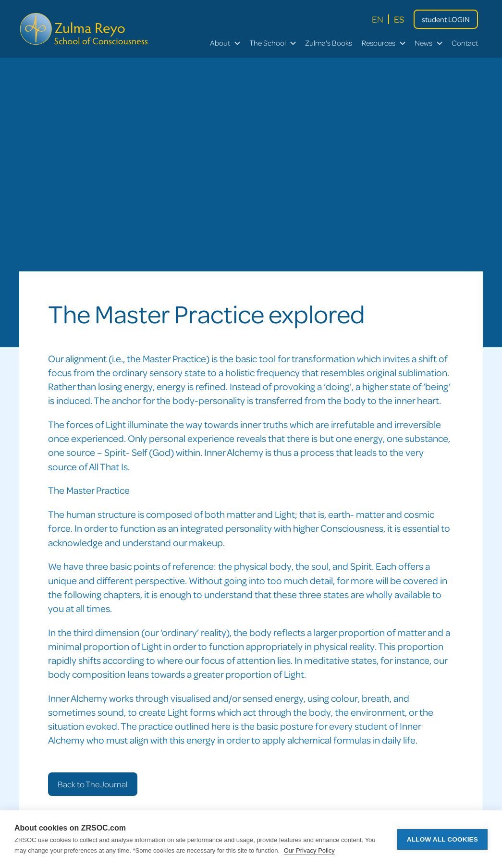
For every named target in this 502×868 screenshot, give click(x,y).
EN (378, 19)
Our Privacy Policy (309, 850)
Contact (465, 43)
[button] (225, 43)
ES (399, 19)
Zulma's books (329, 43)
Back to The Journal (93, 784)
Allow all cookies (442, 839)
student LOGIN (446, 19)
